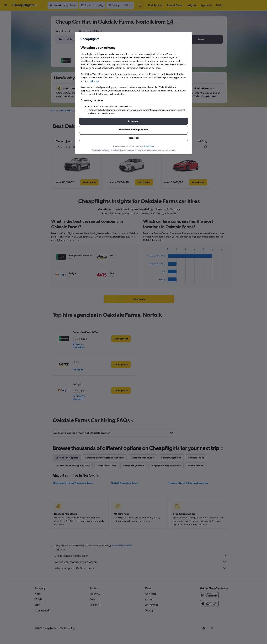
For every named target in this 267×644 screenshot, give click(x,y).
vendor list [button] (93, 81)
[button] (133, 121)
